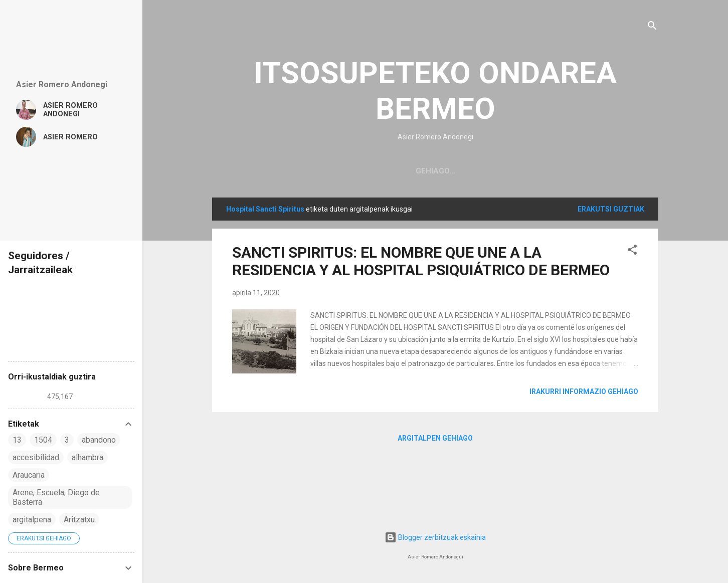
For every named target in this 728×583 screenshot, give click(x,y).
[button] (632, 251)
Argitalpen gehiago (435, 438)
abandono (99, 440)
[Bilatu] (652, 27)
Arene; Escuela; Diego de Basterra (56, 497)
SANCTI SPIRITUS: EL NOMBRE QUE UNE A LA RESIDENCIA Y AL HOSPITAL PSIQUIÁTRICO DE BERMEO (421, 261)
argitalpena (32, 520)
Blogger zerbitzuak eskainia (435, 537)
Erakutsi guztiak (611, 209)
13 (17, 440)
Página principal (394, 171)
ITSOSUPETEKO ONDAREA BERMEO (435, 91)
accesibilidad (36, 457)
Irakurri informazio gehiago (584, 392)
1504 (43, 440)
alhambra (87, 457)
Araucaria (29, 475)
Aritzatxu (79, 520)
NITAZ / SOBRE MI (479, 171)
